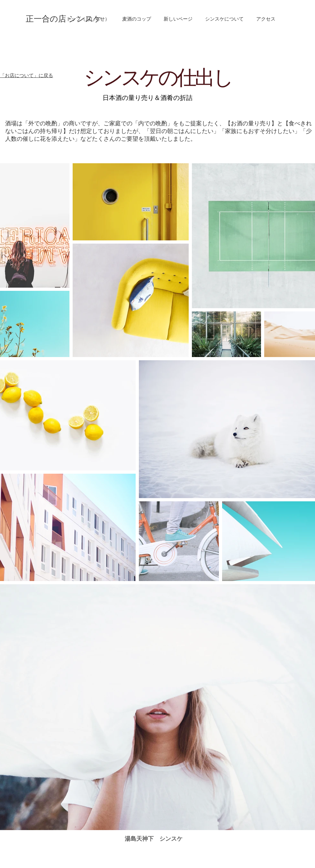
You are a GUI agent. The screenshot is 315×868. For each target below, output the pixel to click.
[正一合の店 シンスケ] (64, 19)
